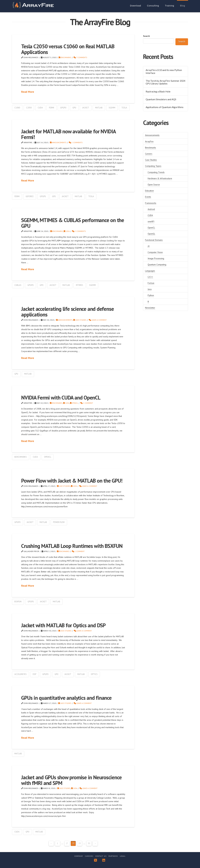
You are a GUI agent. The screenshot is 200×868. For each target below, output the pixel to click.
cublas (18, 285)
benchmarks (21, 457)
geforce (30, 196)
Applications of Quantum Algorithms (165, 107)
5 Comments (79, 231)
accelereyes (20, 674)
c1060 (17, 108)
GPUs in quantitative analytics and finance (66, 698)
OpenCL (74, 403)
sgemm (112, 108)
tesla (124, 108)
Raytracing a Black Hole (158, 91)
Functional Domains (154, 240)
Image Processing (156, 258)
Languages (150, 271)
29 (80, 843)
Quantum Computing (157, 265)
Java (150, 289)
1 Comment (87, 403)
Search (146, 36)
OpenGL (151, 234)
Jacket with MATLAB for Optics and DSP (63, 625)
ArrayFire (149, 141)
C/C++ (150, 277)
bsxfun (18, 602)
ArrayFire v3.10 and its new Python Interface (164, 71)
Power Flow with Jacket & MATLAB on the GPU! (72, 481)
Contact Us (101, 856)
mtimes (80, 285)
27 (67, 843)
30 (89, 843)
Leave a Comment (98, 320)
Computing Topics (153, 166)
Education (149, 191)
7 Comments (80, 57)
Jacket (86, 108)
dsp (34, 674)
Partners (113, 856)
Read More (28, 92)
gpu (74, 108)
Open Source (154, 185)
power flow (59, 522)
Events (148, 197)
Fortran (151, 283)
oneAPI (151, 221)
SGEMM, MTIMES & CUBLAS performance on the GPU (73, 223)
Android (151, 209)
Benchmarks (65, 57)
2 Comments (76, 142)
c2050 (29, 108)
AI (149, 246)
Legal (123, 856)
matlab (99, 108)
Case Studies (80, 320)
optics (94, 674)
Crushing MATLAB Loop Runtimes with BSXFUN (72, 546)
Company (79, 856)
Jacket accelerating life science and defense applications (67, 312)
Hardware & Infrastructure (160, 178)
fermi (51, 108)
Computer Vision (155, 252)
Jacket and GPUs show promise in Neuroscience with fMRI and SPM (71, 780)
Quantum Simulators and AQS (161, 99)
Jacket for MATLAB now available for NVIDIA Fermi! (68, 134)
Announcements (58, 142)
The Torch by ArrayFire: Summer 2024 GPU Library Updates (165, 82)
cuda (40, 108)
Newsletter (150, 308)
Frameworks (151, 203)
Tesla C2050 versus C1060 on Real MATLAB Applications (68, 49)
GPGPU (63, 108)
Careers (149, 154)
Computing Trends (156, 172)
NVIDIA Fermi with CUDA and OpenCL (61, 398)
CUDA (67, 231)
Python (151, 295)
